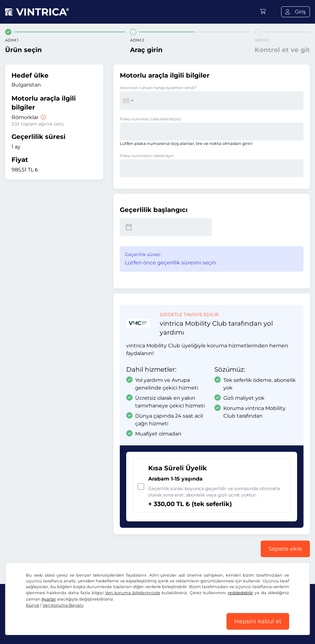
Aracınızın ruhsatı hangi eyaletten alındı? (158, 88)
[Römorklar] (43, 117)
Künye (33, 605)
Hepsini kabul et (258, 621)
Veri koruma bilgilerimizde (133, 593)
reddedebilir (240, 593)
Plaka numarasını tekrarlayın (147, 156)
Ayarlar (49, 599)
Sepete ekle (285, 549)
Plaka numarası (150, 119)
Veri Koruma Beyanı (63, 605)
